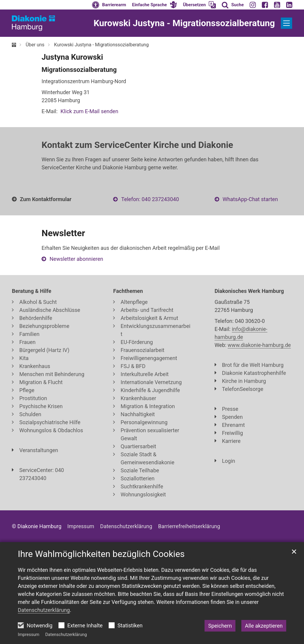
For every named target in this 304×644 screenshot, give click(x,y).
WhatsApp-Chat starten (250, 199)
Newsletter (63, 233)
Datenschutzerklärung (66, 635)
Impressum (28, 635)
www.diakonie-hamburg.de (259, 345)
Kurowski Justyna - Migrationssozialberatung (101, 45)
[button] (155, 5)
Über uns (35, 45)
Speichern (220, 626)
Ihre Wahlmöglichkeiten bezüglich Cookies (101, 554)
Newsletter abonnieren (76, 259)
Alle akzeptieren (264, 626)
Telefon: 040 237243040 (150, 199)
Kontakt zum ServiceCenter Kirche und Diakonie (137, 145)
